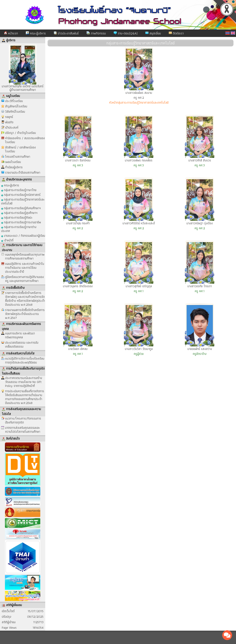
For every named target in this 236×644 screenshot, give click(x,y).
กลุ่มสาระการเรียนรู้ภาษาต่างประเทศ (19, 229)
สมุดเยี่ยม (153, 33)
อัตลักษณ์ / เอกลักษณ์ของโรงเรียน (20, 149)
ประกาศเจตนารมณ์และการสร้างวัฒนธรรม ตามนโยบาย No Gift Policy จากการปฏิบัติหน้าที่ (24, 382)
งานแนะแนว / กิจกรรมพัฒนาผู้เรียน (23, 235)
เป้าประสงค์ (12, 127)
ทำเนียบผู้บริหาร (14, 167)
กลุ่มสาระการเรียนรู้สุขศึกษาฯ (19, 213)
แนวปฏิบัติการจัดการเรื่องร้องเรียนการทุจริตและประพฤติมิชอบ (25, 360)
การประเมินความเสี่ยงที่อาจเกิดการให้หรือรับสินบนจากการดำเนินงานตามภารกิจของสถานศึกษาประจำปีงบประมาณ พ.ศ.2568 (25, 397)
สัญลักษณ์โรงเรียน (16, 106)
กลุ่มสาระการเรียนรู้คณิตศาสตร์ (21, 195)
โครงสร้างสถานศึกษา (18, 157)
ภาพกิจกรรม (96, 33)
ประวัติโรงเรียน (14, 101)
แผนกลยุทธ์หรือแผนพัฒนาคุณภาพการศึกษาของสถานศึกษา (25, 256)
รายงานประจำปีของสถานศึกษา (23, 172)
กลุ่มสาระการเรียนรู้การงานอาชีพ (21, 222)
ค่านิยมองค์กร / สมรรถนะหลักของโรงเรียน (25, 140)
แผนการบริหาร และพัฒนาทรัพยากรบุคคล (20, 335)
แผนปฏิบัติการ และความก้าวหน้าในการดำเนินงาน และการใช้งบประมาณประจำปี (25, 268)
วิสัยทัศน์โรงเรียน (15, 112)
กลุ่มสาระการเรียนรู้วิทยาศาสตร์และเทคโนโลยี (23, 201)
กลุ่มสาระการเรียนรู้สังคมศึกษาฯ (21, 208)
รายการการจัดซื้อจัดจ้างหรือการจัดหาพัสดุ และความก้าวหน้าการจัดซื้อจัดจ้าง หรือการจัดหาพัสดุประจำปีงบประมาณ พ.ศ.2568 (25, 299)
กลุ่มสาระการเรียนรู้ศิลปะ (17, 217)
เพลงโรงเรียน (13, 162)
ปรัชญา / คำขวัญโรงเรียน (20, 133)
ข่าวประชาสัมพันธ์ (66, 33)
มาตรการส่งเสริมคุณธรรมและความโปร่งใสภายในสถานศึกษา (23, 430)
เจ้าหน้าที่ (7, 240)
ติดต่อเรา (176, 33)
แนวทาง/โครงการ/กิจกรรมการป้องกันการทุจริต (23, 420)
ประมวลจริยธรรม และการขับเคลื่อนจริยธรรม (22, 345)
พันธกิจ (9, 122)
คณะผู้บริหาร (36, 33)
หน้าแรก (11, 33)
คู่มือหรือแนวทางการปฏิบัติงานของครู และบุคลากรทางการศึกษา (24, 279)
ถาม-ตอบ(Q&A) (126, 33)
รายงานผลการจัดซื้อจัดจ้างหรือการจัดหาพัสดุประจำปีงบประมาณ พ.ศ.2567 (25, 314)
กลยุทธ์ (9, 117)
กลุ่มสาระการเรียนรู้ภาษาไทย (19, 190)
